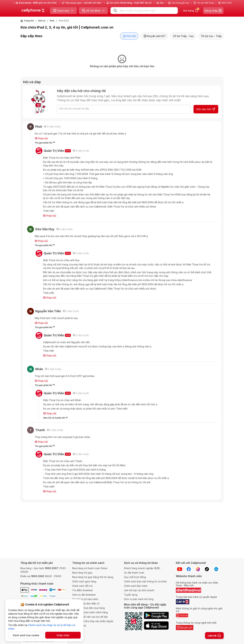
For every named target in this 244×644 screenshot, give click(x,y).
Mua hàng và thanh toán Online (90, 568)
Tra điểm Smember (83, 590)
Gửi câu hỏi (206, 109)
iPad (52, 21)
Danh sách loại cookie (26, 635)
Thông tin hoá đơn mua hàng (88, 608)
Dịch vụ (42, 21)
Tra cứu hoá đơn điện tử (86, 604)
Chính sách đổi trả (82, 586)
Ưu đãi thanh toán (134, 573)
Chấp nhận (63, 635)
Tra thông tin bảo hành (85, 599)
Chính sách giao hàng (84, 581)
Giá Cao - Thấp (211, 36)
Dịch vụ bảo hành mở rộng (139, 599)
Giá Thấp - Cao (183, 36)
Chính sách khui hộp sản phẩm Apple (93, 621)
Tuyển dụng (131, 595)
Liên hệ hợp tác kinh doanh (139, 590)
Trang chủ (29, 21)
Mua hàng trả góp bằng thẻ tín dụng (93, 577)
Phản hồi (41, 139)
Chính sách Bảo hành (136, 586)
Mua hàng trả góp (82, 573)
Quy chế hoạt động (135, 577)
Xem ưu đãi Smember (84, 595)
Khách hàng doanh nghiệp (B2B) (142, 568)
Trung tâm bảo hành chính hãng (90, 612)
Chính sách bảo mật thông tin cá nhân (145, 581)
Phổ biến (129, 36)
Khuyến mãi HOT (154, 36)
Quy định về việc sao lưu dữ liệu (90, 617)
